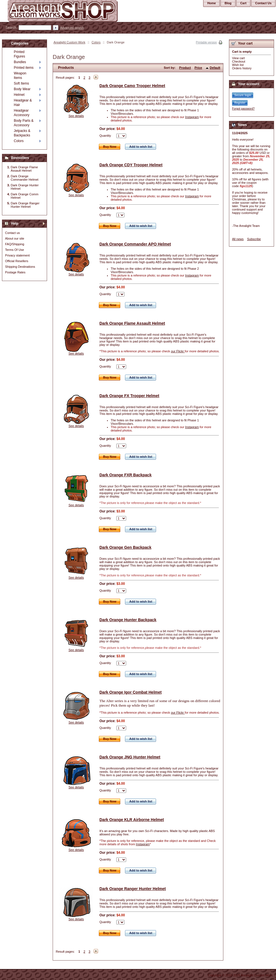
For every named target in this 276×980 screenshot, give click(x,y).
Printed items (24, 68)
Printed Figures (19, 54)
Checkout (239, 61)
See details (76, 116)
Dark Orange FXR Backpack (125, 475)
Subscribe (254, 239)
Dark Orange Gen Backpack (125, 547)
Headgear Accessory (22, 113)
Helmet (19, 95)
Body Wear (22, 89)
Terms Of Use (15, 250)
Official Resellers (17, 261)
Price (198, 68)
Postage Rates (15, 272)
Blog (228, 3)
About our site (15, 238)
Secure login (243, 95)
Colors (96, 42)
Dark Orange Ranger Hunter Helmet (133, 889)
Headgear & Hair (23, 103)
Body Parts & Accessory (24, 123)
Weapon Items (20, 76)
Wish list (238, 65)
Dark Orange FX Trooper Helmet (129, 396)
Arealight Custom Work (69, 42)
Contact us (13, 233)
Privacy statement (17, 255)
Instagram (192, 117)
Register (240, 103)
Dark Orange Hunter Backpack (128, 620)
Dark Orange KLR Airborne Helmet (132, 820)
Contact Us (263, 3)
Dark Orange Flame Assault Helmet (132, 323)
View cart (238, 58)
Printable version (206, 42)
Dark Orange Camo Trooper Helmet (132, 86)
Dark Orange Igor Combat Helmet (131, 692)
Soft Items (21, 83)
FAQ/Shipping (15, 244)
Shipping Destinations (20, 267)
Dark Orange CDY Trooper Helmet (131, 165)
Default (215, 68)
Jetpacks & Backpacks (22, 133)
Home (212, 3)
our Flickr (178, 351)
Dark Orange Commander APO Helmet (135, 244)
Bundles (20, 62)
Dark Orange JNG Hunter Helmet (130, 757)
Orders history (242, 68)
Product (185, 68)
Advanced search (72, 28)
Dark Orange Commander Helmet (25, 178)
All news (238, 239)
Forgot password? (243, 109)
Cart (243, 3)
